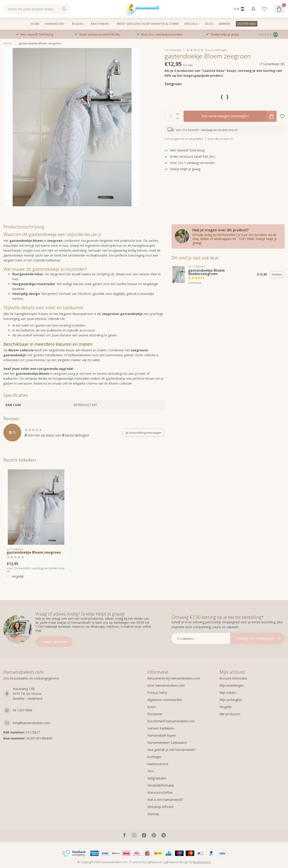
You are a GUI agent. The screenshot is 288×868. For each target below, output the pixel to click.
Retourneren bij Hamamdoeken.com (174, 678)
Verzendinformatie (161, 785)
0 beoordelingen (216, 50)
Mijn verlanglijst (231, 700)
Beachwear (100, 24)
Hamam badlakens (161, 728)
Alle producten (230, 714)
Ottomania (173, 50)
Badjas (77, 24)
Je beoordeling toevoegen (144, 433)
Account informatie (233, 678)
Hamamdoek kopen (162, 735)
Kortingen (154, 757)
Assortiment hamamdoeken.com (171, 721)
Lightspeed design (176, 862)
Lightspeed (154, 862)
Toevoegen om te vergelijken (184, 139)
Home (35, 24)
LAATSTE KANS (247, 24)
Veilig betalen (157, 778)
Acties (152, 707)
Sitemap (153, 814)
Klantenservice (158, 764)
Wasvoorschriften (160, 792)
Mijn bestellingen (232, 685)
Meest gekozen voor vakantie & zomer (148, 24)
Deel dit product (220, 139)
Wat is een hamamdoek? (165, 800)
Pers (151, 771)
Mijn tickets (228, 693)
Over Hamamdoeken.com (166, 685)
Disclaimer (155, 714)
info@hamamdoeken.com (31, 723)
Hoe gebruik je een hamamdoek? (171, 750)
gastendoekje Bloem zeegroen (40, 43)
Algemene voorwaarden (165, 700)
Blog (210, 24)
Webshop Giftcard (160, 807)
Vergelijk (18, 576)
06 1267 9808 (23, 710)
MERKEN (225, 24)
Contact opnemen (54, 642)
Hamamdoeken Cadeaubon (167, 743)
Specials (191, 24)
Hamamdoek (54, 24)
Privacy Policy (157, 693)
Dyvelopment (202, 862)
